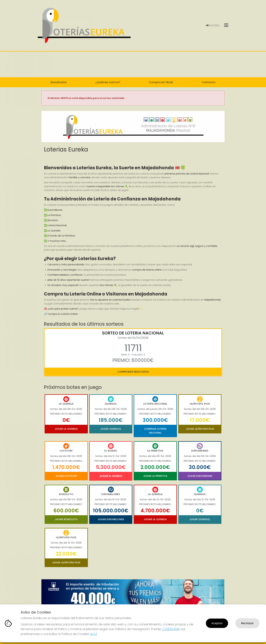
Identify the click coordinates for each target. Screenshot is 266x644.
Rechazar (247, 623)
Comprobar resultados (133, 372)
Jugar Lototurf (66, 476)
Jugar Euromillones (111, 519)
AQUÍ (93, 634)
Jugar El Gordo (111, 476)
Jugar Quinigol (111, 429)
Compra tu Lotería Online (63, 314)
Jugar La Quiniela (66, 429)
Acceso (213, 25)
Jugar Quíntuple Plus (200, 429)
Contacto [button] (209, 82)
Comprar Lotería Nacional (155, 431)
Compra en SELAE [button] (161, 82)
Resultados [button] (59, 82)
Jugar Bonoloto (66, 519)
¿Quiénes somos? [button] (108, 82)
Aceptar (217, 623)
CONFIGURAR (171, 629)
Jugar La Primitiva (155, 476)
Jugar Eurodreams (200, 476)
